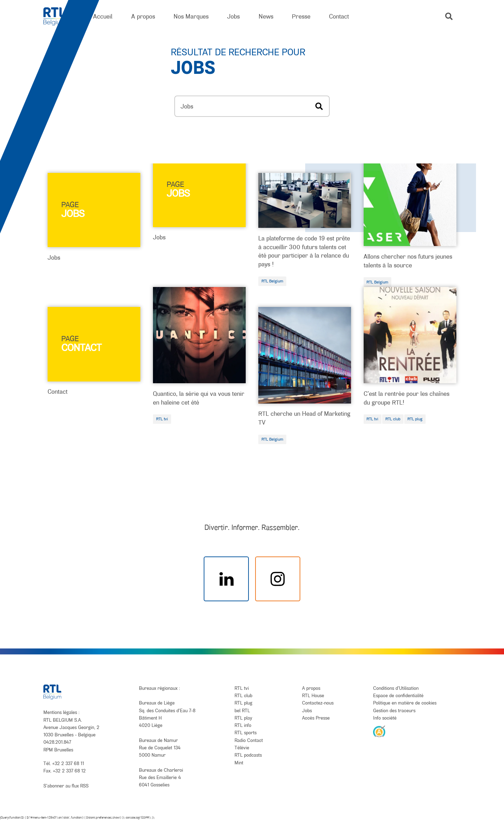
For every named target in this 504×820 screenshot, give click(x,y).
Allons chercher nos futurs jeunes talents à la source (408, 261)
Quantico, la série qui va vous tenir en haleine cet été (199, 398)
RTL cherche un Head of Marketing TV (304, 418)
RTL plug (415, 419)
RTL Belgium (272, 281)
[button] (449, 16)
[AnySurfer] (379, 731)
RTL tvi (162, 419)
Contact (58, 391)
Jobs (54, 257)
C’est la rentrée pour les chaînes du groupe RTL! (407, 398)
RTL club (393, 419)
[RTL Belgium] (59, 17)
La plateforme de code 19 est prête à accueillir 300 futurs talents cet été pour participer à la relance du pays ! (304, 251)
